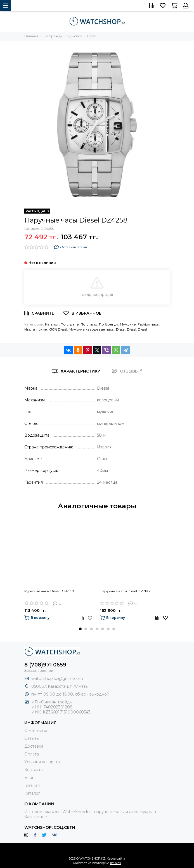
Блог (29, 778)
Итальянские (36, 329)
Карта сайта (116, 858)
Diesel (121, 329)
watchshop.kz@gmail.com (57, 679)
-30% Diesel (58, 329)
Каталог (52, 324)
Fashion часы (148, 324)
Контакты (34, 770)
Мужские (128, 324)
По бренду (109, 324)
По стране (70, 324)
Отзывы (32, 738)
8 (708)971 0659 (45, 665)
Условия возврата (42, 762)
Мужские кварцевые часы (92, 329)
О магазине (36, 731)
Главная (32, 785)
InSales (115, 863)
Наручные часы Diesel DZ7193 (125, 591)
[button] (80, 629)
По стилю (89, 324)
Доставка (34, 746)
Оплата (32, 754)
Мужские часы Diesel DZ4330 (49, 591)
